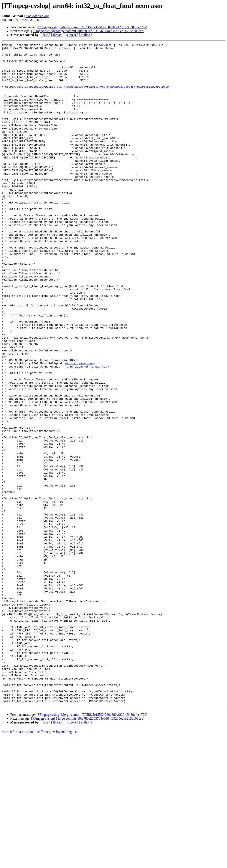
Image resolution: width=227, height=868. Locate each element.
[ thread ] (57, 35)
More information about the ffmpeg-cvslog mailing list (39, 864)
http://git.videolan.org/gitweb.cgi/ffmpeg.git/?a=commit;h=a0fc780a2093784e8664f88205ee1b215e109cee (87, 96)
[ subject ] (71, 35)
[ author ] (85, 35)
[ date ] (45, 35)
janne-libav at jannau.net (89, 45)
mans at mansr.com (79, 428)
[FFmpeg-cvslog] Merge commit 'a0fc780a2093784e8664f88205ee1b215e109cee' (87, 31)
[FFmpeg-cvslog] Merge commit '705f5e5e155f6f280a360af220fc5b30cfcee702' (92, 27)
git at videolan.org (36, 16)
